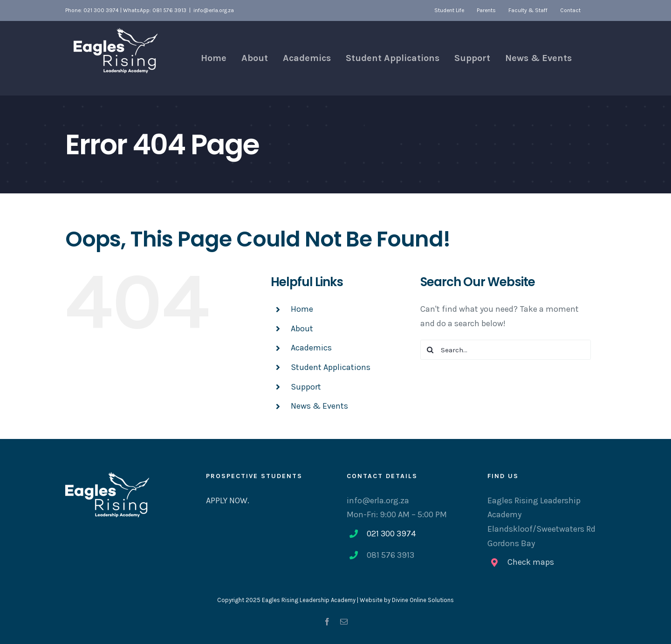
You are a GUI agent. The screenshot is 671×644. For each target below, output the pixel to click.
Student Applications (331, 367)
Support (306, 387)
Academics (311, 348)
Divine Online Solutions (423, 600)
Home (302, 309)
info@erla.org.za (214, 10)
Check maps (531, 562)
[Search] (430, 350)
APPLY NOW (227, 500)
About (302, 329)
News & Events (319, 406)
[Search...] (506, 350)
